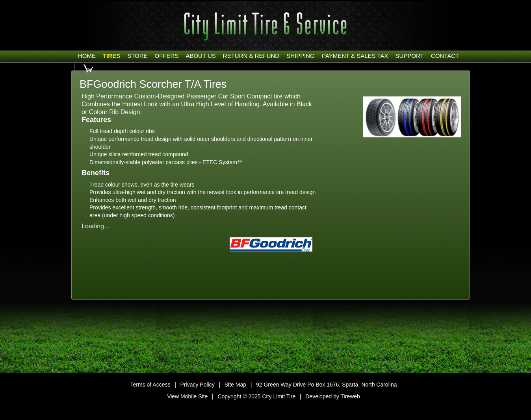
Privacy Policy (198, 385)
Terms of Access (150, 385)
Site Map (235, 385)
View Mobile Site (187, 396)
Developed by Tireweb (333, 396)
